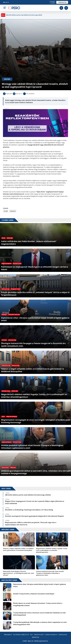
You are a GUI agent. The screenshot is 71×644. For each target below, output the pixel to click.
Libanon (13, 211)
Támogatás (62, 2)
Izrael (6, 211)
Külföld (7, 79)
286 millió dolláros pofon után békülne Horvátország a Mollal (24, 15)
